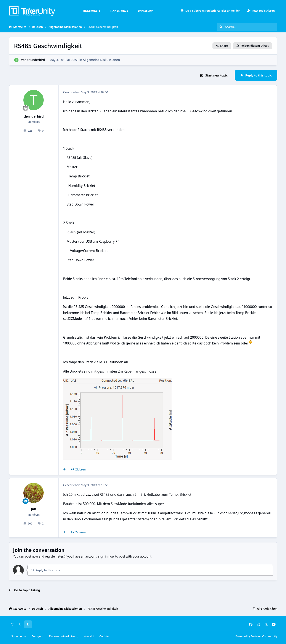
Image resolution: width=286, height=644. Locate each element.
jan (34, 509)
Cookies (104, 636)
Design (38, 636)
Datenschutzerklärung (64, 636)
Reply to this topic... (47, 570)
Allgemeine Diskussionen (101, 60)
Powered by (256, 636)
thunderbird (36, 60)
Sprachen (19, 636)
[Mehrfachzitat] (64, 470)
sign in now (106, 556)
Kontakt (89, 636)
